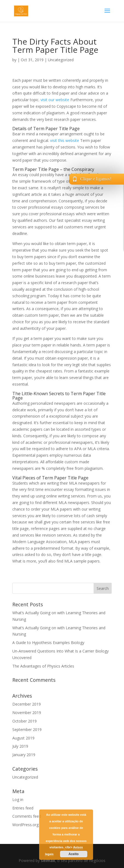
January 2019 (24, 755)
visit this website (65, 140)
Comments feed (27, 816)
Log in (18, 799)
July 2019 (20, 746)
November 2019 (27, 713)
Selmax (48, 860)
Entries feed (23, 808)
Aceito (73, 854)
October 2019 (24, 721)
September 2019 (27, 729)
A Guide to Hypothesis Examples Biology (48, 643)
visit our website (55, 100)
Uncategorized (61, 60)
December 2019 (27, 704)
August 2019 (23, 738)
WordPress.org (25, 825)
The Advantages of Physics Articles (43, 666)
